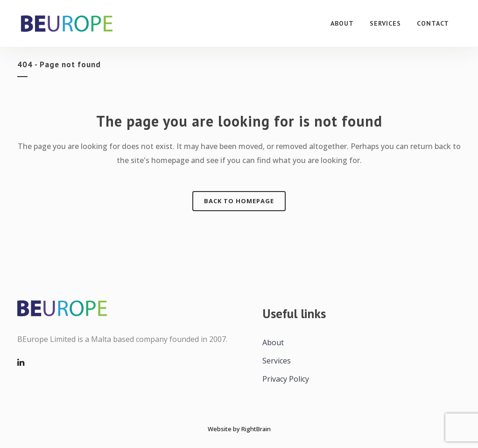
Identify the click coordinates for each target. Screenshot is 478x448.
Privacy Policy (286, 379)
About (273, 342)
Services (277, 361)
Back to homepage (239, 201)
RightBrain (256, 429)
